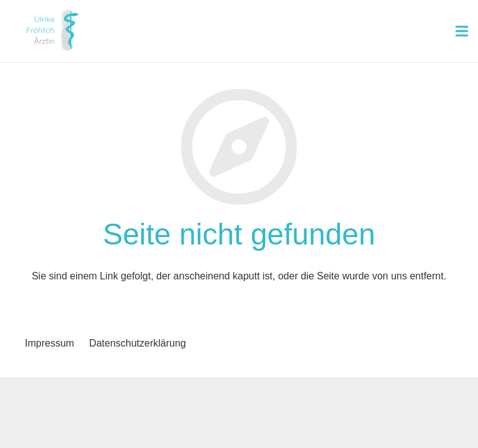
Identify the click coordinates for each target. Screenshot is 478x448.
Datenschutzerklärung (138, 343)
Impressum (49, 343)
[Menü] (462, 31)
